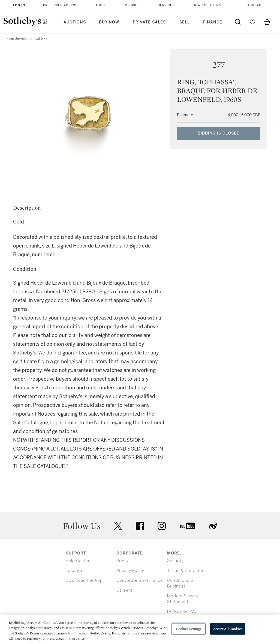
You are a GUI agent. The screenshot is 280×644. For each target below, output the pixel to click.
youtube (187, 526)
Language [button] (255, 5)
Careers (124, 590)
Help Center (78, 561)
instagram (162, 526)
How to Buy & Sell (210, 5)
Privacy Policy (130, 571)
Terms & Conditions (187, 571)
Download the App (84, 581)
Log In (19, 5)
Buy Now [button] (109, 22)
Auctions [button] (75, 22)
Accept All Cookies (228, 629)
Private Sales (149, 22)
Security (175, 561)
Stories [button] (132, 5)
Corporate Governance (140, 581)
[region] (140, 629)
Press (122, 561)
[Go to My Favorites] (252, 22)
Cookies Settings (189, 629)
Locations (76, 571)
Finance (213, 22)
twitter (118, 526)
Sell (185, 22)
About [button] (101, 5)
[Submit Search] (238, 22)
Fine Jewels (17, 39)
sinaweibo (213, 526)
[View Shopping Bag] (267, 22)
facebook (140, 526)
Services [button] (166, 5)
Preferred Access (60, 5)
